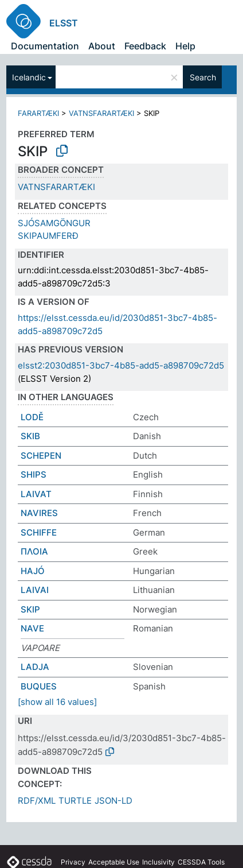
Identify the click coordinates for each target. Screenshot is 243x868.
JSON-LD (113, 801)
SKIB (30, 436)
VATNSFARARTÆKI (101, 113)
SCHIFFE (39, 532)
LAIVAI (35, 590)
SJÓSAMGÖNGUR (54, 223)
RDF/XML (37, 801)
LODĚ (32, 417)
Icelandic (29, 77)
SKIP (30, 609)
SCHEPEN (41, 456)
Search (203, 77)
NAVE (32, 628)
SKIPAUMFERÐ (48, 236)
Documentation (45, 46)
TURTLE (75, 801)
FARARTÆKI (38, 113)
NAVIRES (39, 513)
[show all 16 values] (57, 702)
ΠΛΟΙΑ (34, 551)
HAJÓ (33, 571)
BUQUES (39, 686)
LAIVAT (36, 494)
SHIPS (34, 474)
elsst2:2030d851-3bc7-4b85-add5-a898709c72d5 (121, 365)
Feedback (145, 46)
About (102, 46)
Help (185, 46)
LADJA (35, 667)
